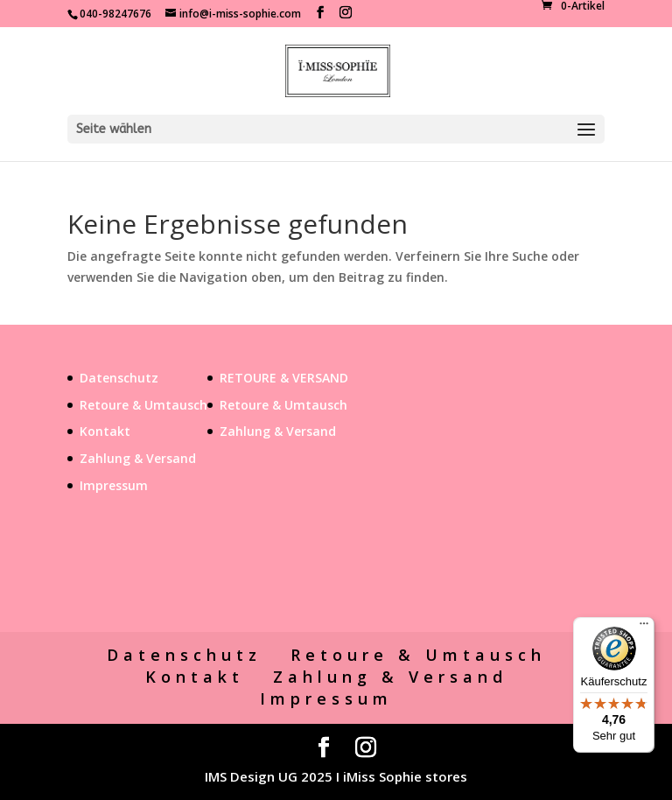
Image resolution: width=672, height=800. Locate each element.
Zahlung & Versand (138, 458)
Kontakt (105, 431)
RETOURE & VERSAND (284, 378)
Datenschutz (119, 378)
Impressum (114, 485)
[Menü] (644, 628)
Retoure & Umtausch (143, 405)
